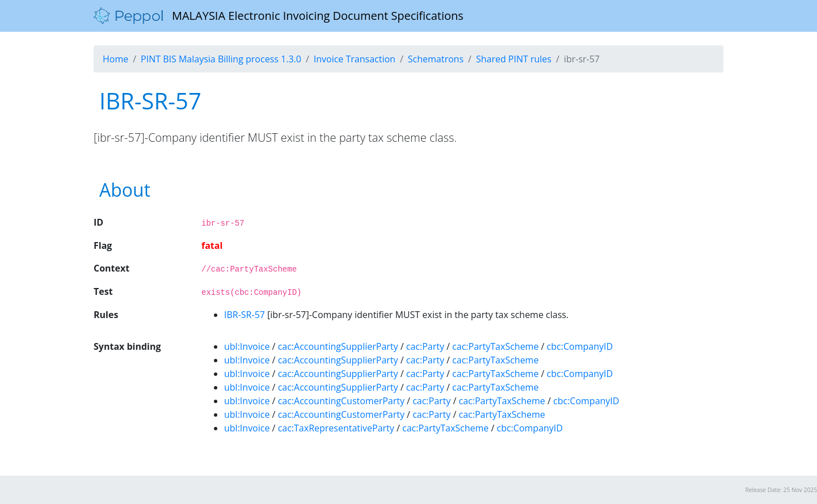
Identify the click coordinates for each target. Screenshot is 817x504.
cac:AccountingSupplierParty (338, 346)
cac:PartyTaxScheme (495, 346)
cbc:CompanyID (580, 346)
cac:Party (425, 346)
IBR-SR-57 (245, 315)
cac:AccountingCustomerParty (341, 401)
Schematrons (436, 59)
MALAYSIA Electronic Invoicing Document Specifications (279, 16)
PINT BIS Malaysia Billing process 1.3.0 (221, 59)
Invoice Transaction (355, 59)
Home (115, 59)
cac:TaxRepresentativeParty (336, 428)
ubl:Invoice (247, 346)
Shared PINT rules (514, 59)
